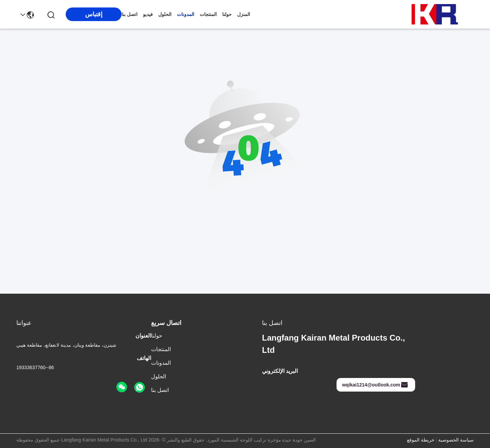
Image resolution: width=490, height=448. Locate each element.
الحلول (165, 14)
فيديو (148, 14)
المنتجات (208, 14)
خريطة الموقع (421, 440)
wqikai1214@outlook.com (375, 385)
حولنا (227, 14)
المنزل (244, 14)
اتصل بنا (129, 14)
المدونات (186, 14)
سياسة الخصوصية (456, 440)
